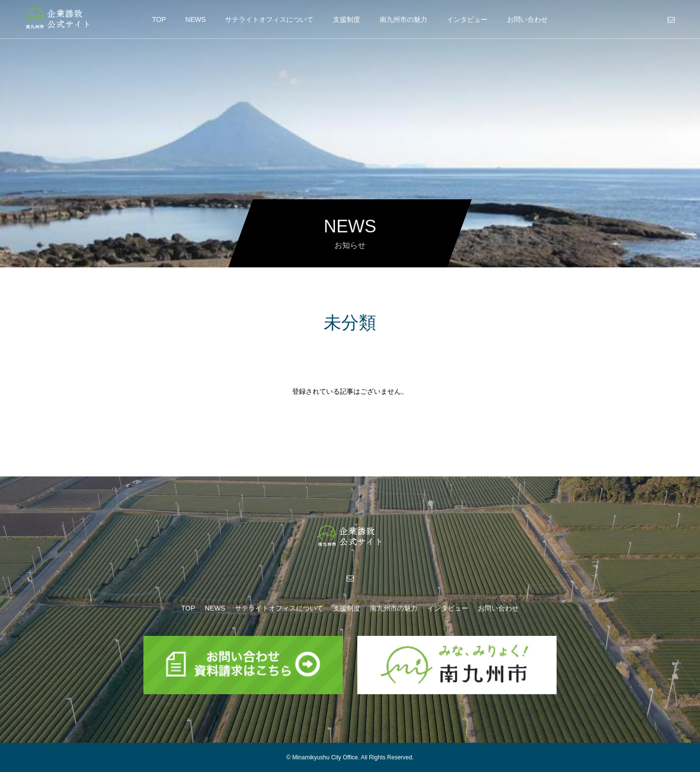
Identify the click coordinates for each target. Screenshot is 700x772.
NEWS (195, 19)
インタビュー (467, 19)
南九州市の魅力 (403, 19)
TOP (159, 19)
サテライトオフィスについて (269, 19)
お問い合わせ (527, 19)
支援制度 (347, 19)
